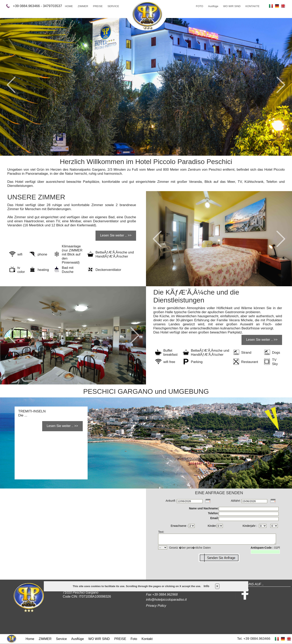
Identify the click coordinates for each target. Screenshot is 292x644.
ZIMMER (83, 6)
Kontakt (147, 639)
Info (206, 586)
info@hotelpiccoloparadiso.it (166, 600)
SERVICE (113, 6)
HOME (69, 6)
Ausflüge (213, 6)
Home (30, 639)
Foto (134, 639)
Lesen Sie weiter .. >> (116, 235)
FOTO (200, 6)
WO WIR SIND (232, 6)
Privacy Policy (156, 606)
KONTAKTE (252, 6)
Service (61, 639)
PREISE (98, 6)
